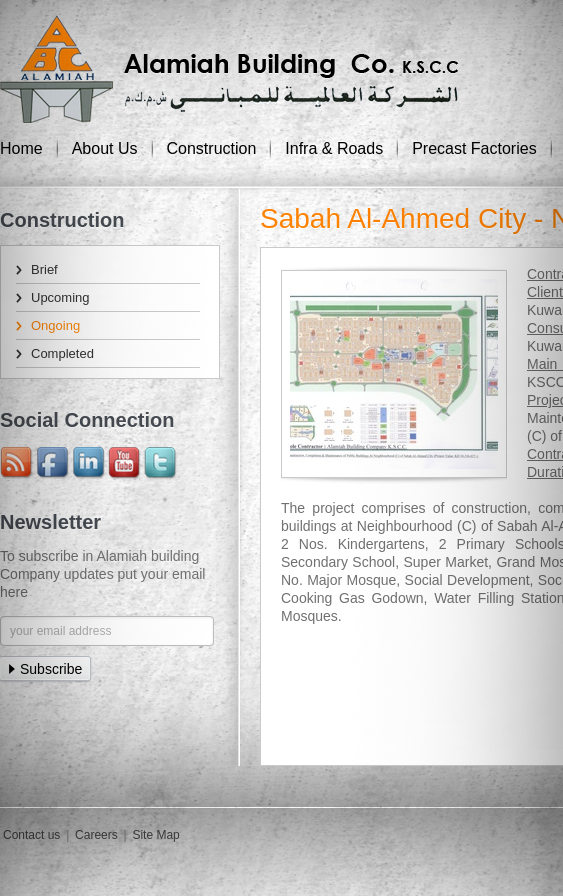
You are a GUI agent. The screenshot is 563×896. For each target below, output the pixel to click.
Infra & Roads (334, 148)
